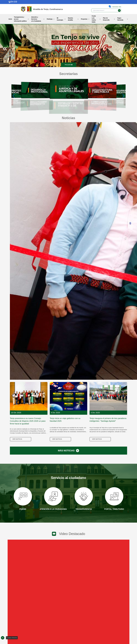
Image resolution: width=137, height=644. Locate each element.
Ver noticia (17, 439)
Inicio (10, 19)
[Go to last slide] (11, 497)
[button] (119, 10)
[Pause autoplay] (68, 65)
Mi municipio (60, 19)
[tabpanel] (68, 46)
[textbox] (104, 10)
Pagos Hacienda (120, 19)
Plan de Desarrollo (106, 19)
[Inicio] (29, 9)
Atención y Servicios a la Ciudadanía (36, 19)
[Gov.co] (11, 2)
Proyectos (84, 19)
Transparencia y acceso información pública (20, 19)
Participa (50, 19)
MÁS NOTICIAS (69, 451)
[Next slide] (132, 49)
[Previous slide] (5, 49)
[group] (16, 96)
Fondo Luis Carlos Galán (94, 19)
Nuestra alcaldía (70, 19)
